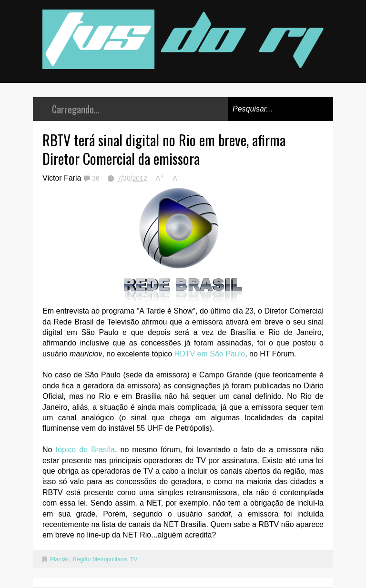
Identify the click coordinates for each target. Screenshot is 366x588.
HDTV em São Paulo (210, 354)
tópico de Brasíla (85, 450)
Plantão (60, 559)
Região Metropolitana (100, 559)
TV (134, 559)
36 (97, 178)
